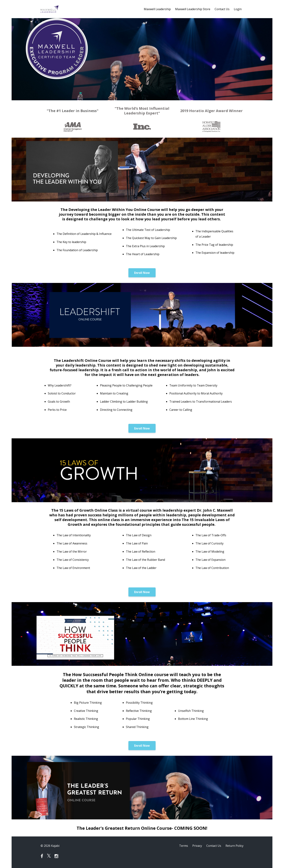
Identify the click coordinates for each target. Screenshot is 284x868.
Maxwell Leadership (157, 9)
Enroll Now (142, 273)
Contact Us (222, 9)
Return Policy (234, 846)
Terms (184, 846)
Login (238, 9)
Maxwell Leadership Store (193, 9)
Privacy (197, 846)
